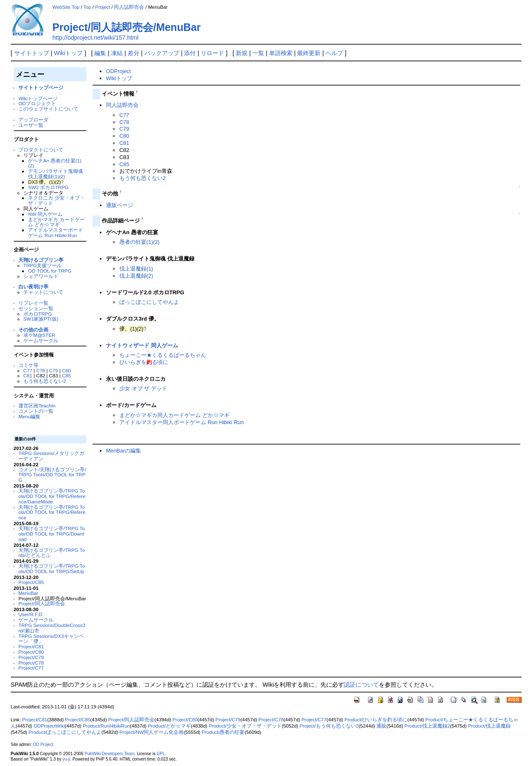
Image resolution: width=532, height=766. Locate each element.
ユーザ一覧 (31, 125)
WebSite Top (66, 7)
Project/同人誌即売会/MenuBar (127, 27)
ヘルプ (334, 53)
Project (103, 7)
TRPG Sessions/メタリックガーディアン (51, 456)
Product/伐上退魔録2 (427, 726)
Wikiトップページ (38, 98)
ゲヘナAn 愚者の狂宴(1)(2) (55, 163)
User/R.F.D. (31, 614)
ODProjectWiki (49, 726)
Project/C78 (31, 663)
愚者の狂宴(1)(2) (140, 242)
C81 (28, 375)
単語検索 (281, 53)
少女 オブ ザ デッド (143, 388)
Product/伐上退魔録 (489, 726)
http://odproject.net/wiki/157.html (96, 38)
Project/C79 (31, 657)
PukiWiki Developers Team (110, 754)
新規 (242, 53)
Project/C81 (31, 646)
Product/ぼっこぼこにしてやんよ (65, 732)
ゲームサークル (41, 340)
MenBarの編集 (124, 451)
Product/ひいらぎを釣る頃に (376, 720)
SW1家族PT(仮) (41, 319)
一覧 (258, 53)
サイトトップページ (41, 87)
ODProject (119, 71)
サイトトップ (32, 53)
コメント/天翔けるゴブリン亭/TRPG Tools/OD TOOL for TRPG (52, 475)
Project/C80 (31, 652)
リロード (212, 53)
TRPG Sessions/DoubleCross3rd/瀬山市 (52, 628)
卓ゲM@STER (39, 335)
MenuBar (28, 593)
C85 (66, 375)
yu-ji (66, 759)
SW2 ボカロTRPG (48, 187)
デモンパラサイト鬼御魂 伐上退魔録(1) (55, 174)
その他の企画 (33, 330)
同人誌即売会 (129, 7)
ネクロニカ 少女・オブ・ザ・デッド (56, 200)
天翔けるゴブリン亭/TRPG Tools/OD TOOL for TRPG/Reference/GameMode (52, 496)
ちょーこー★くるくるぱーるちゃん (163, 355)
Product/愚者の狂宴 (223, 732)
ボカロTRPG (38, 314)
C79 (54, 370)
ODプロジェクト (37, 103)
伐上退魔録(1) (136, 269)
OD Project (43, 745)
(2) (62, 176)
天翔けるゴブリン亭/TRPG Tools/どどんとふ (52, 553)
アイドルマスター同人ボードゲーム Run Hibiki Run (182, 422)
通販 (381, 726)
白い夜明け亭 (33, 287)
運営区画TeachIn (37, 406)
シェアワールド (41, 276)
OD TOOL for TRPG (50, 271)
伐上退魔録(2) (136, 276)
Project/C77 (31, 668)
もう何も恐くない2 (45, 381)
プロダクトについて (41, 150)
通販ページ (120, 205)
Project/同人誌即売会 (42, 603)
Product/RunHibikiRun (106, 726)
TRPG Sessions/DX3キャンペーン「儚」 (51, 639)
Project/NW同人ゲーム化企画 (151, 732)
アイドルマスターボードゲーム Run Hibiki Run (55, 233)
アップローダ (33, 120)
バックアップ (162, 53)
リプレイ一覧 (33, 303)
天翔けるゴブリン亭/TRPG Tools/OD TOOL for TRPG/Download (52, 534)
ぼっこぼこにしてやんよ (149, 302)
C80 (67, 370)
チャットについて (43, 292)
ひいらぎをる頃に (144, 362)
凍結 (117, 53)
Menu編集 (29, 416)
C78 (41, 370)
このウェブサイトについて (48, 109)
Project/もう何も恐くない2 (329, 726)
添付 (190, 53)
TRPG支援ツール (43, 265)
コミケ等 (28, 365)
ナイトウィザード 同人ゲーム (142, 345)
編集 (100, 53)
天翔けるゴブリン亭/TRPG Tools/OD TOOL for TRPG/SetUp (52, 569)
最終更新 (309, 53)
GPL (161, 754)
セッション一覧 (36, 308)
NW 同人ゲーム (45, 214)
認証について (361, 685)
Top (87, 7)
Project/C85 (31, 582)
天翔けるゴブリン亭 (41, 260)
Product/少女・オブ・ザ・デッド (245, 726)
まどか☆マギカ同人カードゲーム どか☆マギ (174, 415)
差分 (134, 53)
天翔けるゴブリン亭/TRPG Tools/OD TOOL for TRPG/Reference (52, 512)
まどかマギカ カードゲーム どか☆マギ (56, 222)
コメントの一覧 (36, 411)
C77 (28, 370)
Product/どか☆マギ (169, 726)
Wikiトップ (68, 53)
